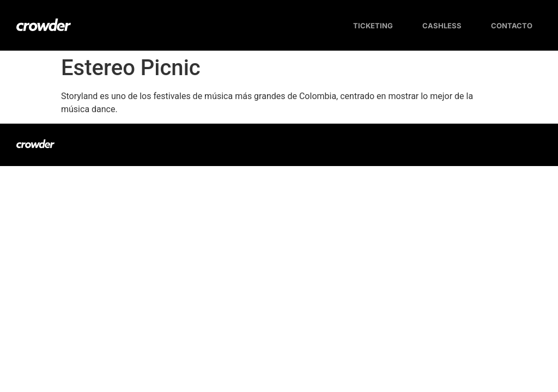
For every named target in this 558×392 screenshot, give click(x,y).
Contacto (512, 26)
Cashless (442, 26)
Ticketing (373, 26)
